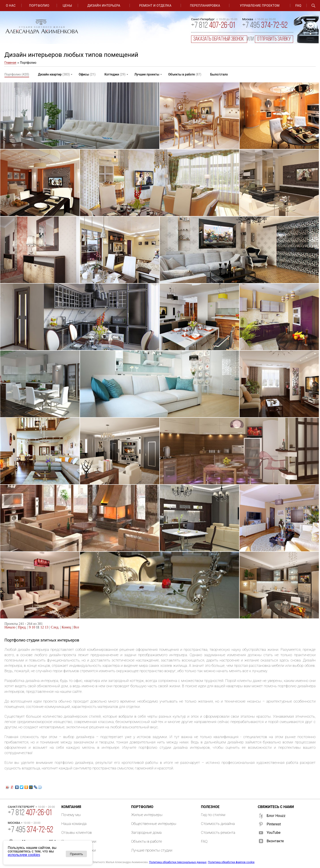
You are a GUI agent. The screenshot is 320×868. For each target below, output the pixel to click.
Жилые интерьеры (147, 815)
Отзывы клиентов (77, 832)
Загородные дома (146, 832)
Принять (76, 854)
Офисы (87, 74)
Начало (10, 627)
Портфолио (39, 6)
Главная (10, 63)
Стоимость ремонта (218, 832)
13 (46, 627)
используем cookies (24, 855)
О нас (11, 6)
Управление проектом (260, 6)
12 (42, 627)
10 (33, 627)
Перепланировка (205, 6)
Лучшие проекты (147, 74)
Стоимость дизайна (218, 824)
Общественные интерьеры (154, 824)
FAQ (298, 6)
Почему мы (71, 815)
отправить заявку (274, 39)
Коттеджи (115, 74)
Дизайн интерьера (104, 6)
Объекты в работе (185, 74)
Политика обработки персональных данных (178, 862)
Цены (67, 6)
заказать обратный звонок (219, 39)
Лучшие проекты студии (152, 850)
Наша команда (74, 824)
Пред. (22, 627)
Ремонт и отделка (155, 6)
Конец (66, 627)
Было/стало (219, 74)
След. (55, 627)
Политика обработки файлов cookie (231, 862)
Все (76, 627)
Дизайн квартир (54, 74)
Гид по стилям (213, 815)
